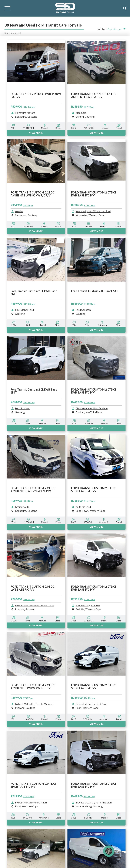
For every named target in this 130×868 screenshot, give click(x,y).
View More (36, 724)
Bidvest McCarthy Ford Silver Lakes (35, 606)
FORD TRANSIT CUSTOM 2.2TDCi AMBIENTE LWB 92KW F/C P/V (33, 687)
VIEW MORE (36, 625)
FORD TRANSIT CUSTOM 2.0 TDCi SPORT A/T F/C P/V (94, 687)
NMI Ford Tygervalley (88, 606)
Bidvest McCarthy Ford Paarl (91, 704)
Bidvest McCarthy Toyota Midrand (34, 704)
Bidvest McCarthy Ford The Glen (94, 803)
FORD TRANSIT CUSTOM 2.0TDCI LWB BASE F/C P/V (33, 588)
